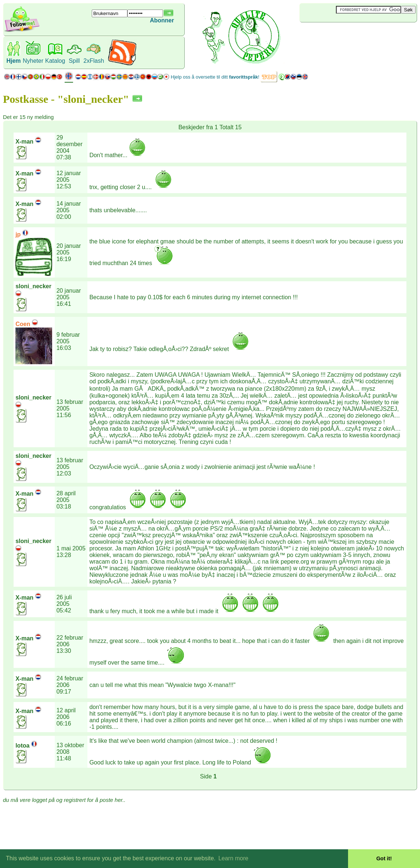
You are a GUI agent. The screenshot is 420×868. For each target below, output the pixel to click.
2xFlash (94, 61)
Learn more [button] (233, 858)
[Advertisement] (343, 35)
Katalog (55, 61)
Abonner (162, 20)
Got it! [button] (384, 858)
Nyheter (33, 61)
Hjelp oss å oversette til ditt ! (215, 77)
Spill (74, 61)
